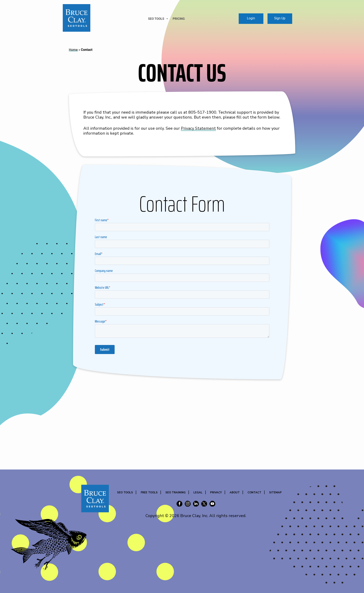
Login (251, 18)
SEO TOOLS (158, 19)
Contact (254, 493)
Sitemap (275, 493)
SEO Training (176, 493)
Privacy (216, 493)
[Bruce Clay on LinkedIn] (196, 504)
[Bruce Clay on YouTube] (212, 504)
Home (73, 50)
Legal (198, 493)
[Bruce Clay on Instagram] (188, 504)
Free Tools (149, 493)
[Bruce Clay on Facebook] (179, 504)
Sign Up (280, 18)
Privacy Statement (198, 128)
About (235, 493)
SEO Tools (125, 493)
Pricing (179, 19)
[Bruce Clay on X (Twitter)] (204, 504)
